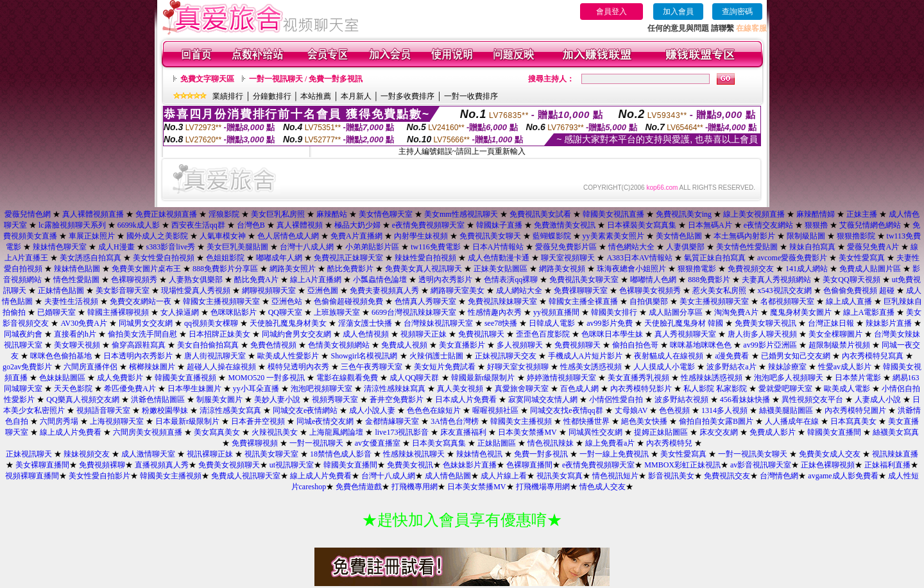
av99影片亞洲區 (770, 345)
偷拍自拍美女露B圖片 (716, 421)
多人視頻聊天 (520, 345)
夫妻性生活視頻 (71, 301)
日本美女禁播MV (527, 432)
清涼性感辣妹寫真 (395, 389)
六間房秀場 (59, 421)
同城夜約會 (23, 334)
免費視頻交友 (751, 269)
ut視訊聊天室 (292, 465)
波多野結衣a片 (731, 367)
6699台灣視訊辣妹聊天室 (414, 312)
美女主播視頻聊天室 (714, 301)
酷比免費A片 (256, 280)
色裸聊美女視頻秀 (650, 290)
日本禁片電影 (858, 378)
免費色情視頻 (273, 345)
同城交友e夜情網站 (305, 410)
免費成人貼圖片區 (870, 269)
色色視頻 (674, 410)
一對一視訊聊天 (316, 443)
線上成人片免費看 (71, 432)
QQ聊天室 (285, 312)
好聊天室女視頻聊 (518, 367)
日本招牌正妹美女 (219, 334)
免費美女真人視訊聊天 (424, 269)
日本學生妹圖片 (194, 389)
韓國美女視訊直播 (613, 214)
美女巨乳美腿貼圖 (237, 247)
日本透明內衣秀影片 (138, 356)
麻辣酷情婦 (816, 214)
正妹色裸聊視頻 (828, 465)
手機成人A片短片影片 (586, 356)
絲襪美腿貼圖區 (786, 410)
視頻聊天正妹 (424, 334)
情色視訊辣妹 (551, 443)
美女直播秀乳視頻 (638, 378)
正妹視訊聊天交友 (506, 356)
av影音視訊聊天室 (761, 465)
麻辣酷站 (332, 214)
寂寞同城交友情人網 (543, 399)
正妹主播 (862, 214)
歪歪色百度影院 (543, 334)
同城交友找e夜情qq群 (566, 410)
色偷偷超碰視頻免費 (348, 301)
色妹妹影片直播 (470, 465)
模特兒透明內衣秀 (298, 367)
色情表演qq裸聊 (511, 280)
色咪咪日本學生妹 (612, 334)
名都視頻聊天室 (787, 301)
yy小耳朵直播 (256, 389)
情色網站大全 (631, 247)
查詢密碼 (737, 12)
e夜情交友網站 (768, 225)
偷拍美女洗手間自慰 (142, 334)
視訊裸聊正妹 (210, 454)
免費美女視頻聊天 (229, 465)
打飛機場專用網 (543, 487)
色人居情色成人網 (288, 236)
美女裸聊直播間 (42, 465)
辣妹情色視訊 (479, 454)
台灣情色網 (779, 476)
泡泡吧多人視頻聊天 (789, 378)
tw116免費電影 (436, 247)
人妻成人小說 (878, 399)
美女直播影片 (462, 345)
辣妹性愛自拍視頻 (425, 258)
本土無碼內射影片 (744, 236)
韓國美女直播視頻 (185, 378)
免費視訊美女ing (684, 214)
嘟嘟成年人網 (279, 258)
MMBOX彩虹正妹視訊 (682, 465)
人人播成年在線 (792, 421)
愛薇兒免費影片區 (566, 247)
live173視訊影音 (402, 432)
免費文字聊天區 (207, 79)
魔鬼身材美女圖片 (801, 312)
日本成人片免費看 (466, 399)
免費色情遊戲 (359, 487)
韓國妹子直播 (499, 225)
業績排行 (228, 96)
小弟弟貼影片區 (372, 247)
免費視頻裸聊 (102, 465)
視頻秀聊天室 (335, 399)
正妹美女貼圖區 (501, 269)
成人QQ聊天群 (414, 378)
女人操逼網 (180, 312)
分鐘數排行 (272, 96)
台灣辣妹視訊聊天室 (438, 323)
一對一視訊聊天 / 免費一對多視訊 (306, 79)
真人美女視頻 (460, 389)
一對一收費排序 (471, 96)
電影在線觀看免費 (347, 378)
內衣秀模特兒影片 (641, 389)
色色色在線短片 (434, 410)
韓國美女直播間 (834, 432)
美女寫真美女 (217, 432)
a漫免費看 (732, 356)
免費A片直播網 (356, 236)
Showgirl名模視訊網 (364, 356)
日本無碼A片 (710, 225)
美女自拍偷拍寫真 (208, 345)
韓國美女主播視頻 (521, 421)
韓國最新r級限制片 (483, 378)
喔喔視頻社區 (495, 410)
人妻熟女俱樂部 (196, 280)
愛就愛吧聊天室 (785, 389)
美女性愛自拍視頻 (164, 258)
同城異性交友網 (595, 432)
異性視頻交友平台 (812, 399)
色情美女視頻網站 (339, 345)
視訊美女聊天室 (271, 454)
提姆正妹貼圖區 (661, 432)
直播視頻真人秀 (162, 465)
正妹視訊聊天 (29, 454)
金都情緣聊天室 (392, 421)
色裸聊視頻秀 (134, 280)
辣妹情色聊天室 (60, 247)
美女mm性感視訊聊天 (461, 214)
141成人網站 (807, 269)
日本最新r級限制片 (187, 421)
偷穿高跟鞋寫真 (139, 345)
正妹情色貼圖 (61, 290)
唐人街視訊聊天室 (215, 356)
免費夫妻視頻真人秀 (384, 290)
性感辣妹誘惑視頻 (712, 378)
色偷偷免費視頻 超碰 (859, 290)
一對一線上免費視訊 (614, 454)
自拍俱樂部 (649, 301)
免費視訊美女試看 (540, 214)
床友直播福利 (463, 432)
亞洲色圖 (323, 290)
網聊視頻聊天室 (269, 290)
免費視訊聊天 (481, 334)
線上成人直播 (849, 301)
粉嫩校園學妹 (165, 410)
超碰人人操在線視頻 (221, 367)
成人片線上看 (504, 476)
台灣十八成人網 (307, 247)
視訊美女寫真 (560, 476)
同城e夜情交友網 (325, 421)
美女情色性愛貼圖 (747, 247)
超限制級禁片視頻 (839, 345)
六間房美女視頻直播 (148, 432)
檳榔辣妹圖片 (152, 367)
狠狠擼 (816, 225)
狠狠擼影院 (856, 236)
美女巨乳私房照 (278, 214)
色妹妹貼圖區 (62, 378)
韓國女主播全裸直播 (583, 301)
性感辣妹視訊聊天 (414, 454)
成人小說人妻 (372, 410)
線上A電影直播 (869, 312)
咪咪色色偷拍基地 (61, 356)
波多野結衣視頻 (681, 399)
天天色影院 (73, 389)
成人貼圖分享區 (676, 312)
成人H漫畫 (116, 247)
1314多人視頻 (724, 410)
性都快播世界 (586, 421)
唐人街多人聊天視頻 (762, 334)
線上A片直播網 (316, 280)
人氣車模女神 (223, 236)
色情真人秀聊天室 (425, 301)
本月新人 (356, 96)
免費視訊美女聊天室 (584, 280)
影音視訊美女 (671, 476)
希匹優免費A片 (130, 389)
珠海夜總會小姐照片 (631, 269)
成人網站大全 (519, 290)
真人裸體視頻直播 (93, 214)
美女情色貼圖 (679, 236)
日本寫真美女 (853, 421)
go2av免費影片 (27, 367)
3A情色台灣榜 (455, 421)
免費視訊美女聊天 (490, 236)
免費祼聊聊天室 (581, 290)
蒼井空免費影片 (397, 399)
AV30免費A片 (83, 323)
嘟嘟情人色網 (653, 280)
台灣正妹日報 (831, 323)
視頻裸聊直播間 (32, 476)
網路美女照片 (293, 269)
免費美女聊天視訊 (766, 323)
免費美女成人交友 (830, 454)
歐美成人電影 (847, 389)
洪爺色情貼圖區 (158, 399)
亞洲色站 (287, 301)
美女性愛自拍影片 (99, 476)
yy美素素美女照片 (613, 236)
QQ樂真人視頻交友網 (82, 399)
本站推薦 (316, 96)
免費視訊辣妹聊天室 (502, 301)
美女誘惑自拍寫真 (90, 258)
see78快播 (501, 323)
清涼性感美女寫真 (230, 410)
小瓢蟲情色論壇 (380, 280)
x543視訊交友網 (785, 290)
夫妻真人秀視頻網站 (776, 280)
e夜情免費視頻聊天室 (428, 225)
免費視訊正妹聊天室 (348, 258)
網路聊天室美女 (458, 290)
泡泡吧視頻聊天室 (321, 389)
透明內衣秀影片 (445, 280)
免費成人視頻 (404, 345)
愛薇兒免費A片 (873, 247)
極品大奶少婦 (357, 225)
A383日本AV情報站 (639, 258)
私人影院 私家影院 (715, 389)
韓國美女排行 (614, 312)
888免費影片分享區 (225, 269)
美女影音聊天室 (123, 290)
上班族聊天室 (337, 312)
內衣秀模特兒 (669, 443)
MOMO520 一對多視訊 (266, 378)
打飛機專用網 (415, 487)
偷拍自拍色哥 (635, 345)
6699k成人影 (139, 225)
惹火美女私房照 (719, 290)
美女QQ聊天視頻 (851, 280)
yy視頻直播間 (556, 312)
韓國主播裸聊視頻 (118, 312)
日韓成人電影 (552, 323)
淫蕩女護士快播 (365, 323)
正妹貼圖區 (497, 443)
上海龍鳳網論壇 (336, 432)
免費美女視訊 (410, 465)
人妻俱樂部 (685, 247)
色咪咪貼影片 (234, 312)
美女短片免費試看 (445, 367)
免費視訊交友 (727, 476)
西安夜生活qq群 (198, 225)
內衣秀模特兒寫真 (873, 356)
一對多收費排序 (407, 96)
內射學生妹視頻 (421, 236)
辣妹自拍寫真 (812, 247)
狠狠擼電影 (697, 269)
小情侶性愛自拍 (616, 399)
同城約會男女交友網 (296, 334)
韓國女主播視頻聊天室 (221, 301)
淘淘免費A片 (736, 312)
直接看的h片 (75, 334)
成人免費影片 (120, 378)
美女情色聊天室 (386, 214)
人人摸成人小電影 (664, 367)
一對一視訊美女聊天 (753, 454)
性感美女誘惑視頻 (591, 367)
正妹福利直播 (887, 465)
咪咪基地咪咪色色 (701, 345)
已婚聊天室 (56, 312)
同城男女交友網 (146, 323)
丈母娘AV (631, 410)
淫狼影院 (224, 214)
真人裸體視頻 (300, 225)
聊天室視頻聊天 (568, 258)
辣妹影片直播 (889, 323)
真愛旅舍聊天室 (522, 389)
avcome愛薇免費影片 (792, 258)
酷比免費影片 (350, 269)
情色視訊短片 (615, 476)
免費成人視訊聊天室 (246, 476)
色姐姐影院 (225, 258)
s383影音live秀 (171, 247)
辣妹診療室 (787, 367)
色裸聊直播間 (529, 465)
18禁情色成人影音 (341, 454)
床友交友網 (719, 432)
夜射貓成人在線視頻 (669, 356)
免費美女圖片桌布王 (146, 269)
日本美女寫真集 (439, 443)
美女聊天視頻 (77, 345)
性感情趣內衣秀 (495, 312)
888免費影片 (709, 280)
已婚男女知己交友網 (796, 356)
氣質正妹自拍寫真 (715, 258)
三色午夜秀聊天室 (372, 367)
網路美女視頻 (562, 269)
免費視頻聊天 (577, 345)
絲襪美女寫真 (896, 432)
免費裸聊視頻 (255, 443)
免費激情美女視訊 (565, 225)
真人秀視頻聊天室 (685, 334)
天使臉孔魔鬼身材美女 (288, 323)
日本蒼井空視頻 (258, 421)
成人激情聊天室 (148, 454)
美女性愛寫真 (862, 258)
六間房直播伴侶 (90, 367)
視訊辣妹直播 (895, 454)
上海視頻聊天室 (117, 421)
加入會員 (678, 12)
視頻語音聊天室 (103, 410)
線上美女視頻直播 (754, 214)
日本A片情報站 (498, 247)
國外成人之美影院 (157, 236)
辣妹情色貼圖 (77, 269)
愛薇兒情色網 (28, 214)
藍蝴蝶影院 (552, 236)
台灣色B (251, 225)
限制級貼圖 (806, 236)
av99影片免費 (609, 323)
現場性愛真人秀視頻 (196, 290)
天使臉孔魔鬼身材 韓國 (684, 323)
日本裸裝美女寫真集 (642, 225)
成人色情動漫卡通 (499, 258)
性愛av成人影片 (845, 367)
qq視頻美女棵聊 (211, 323)
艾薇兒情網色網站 (870, 225)
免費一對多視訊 (541, 454)
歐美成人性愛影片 (288, 356)
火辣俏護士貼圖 (436, 356)
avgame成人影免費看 (843, 476)
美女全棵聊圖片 (835, 334)
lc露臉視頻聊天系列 (72, 225)
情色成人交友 (603, 487)
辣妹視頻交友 (87, 454)
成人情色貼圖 (448, 476)
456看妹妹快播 (745, 399)
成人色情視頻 (366, 334)
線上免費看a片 (610, 443)
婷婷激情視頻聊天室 (561, 378)
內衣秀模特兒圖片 (855, 410)
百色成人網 (579, 389)
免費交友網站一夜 (141, 301)
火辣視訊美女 (275, 432)
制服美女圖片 (219, 399)
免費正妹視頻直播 (166, 214)
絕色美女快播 (644, 421)
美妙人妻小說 (277, 399)
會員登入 (612, 12)
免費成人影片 (773, 432)
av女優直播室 (378, 443)
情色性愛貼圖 (76, 280)
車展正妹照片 (92, 236)
